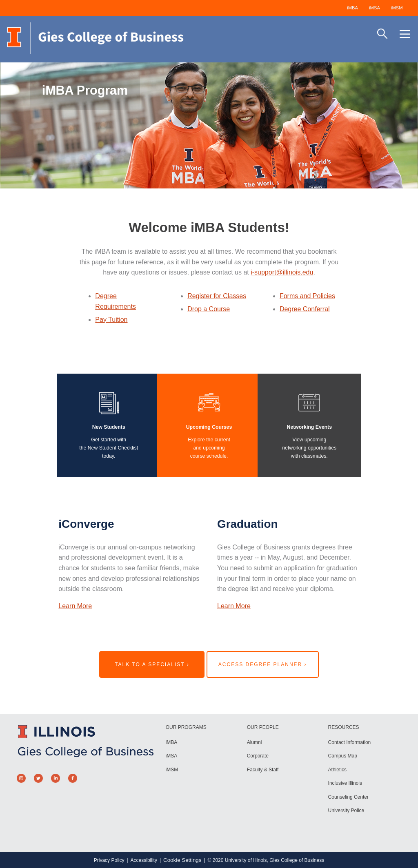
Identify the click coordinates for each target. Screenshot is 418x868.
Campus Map (343, 756)
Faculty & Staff (263, 770)
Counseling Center (348, 797)
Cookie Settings (182, 860)
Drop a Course (209, 309)
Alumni (255, 742)
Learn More (75, 606)
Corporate (258, 756)
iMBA (352, 8)
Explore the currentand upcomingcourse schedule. (209, 448)
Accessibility (144, 860)
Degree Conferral (305, 309)
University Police (346, 810)
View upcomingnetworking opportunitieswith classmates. (309, 448)
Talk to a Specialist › (152, 664)
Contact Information (350, 742)
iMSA (375, 8)
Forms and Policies (307, 296)
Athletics (337, 770)
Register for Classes (217, 296)
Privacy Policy (109, 860)
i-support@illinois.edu (282, 272)
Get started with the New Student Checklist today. (109, 448)
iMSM (397, 8)
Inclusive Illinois (345, 783)
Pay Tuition (111, 320)
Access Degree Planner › (263, 664)
